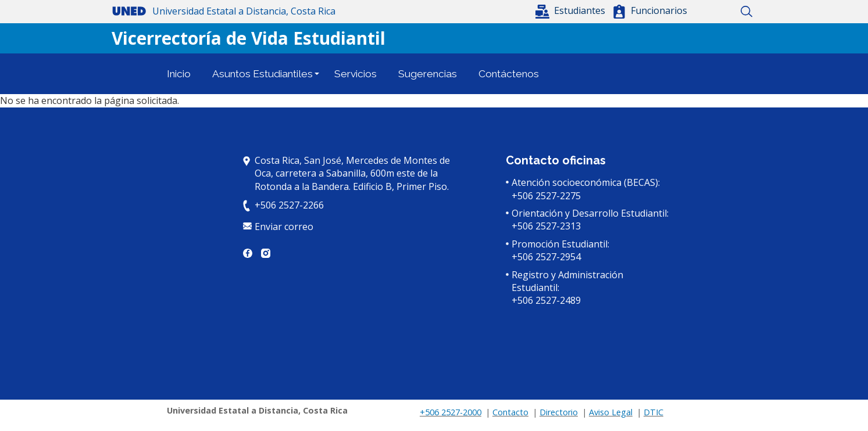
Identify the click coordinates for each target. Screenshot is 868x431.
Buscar (747, 12)
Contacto (510, 412)
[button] (571, 10)
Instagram (266, 253)
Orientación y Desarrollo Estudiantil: (590, 213)
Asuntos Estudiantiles (262, 74)
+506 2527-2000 (451, 412)
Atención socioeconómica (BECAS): (586, 182)
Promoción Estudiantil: (560, 244)
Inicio (706, 12)
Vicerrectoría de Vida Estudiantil (249, 38)
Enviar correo (284, 227)
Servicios (356, 74)
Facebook (248, 253)
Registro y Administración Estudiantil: (567, 281)
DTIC (653, 412)
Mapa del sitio (726, 12)
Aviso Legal (611, 412)
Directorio (559, 412)
